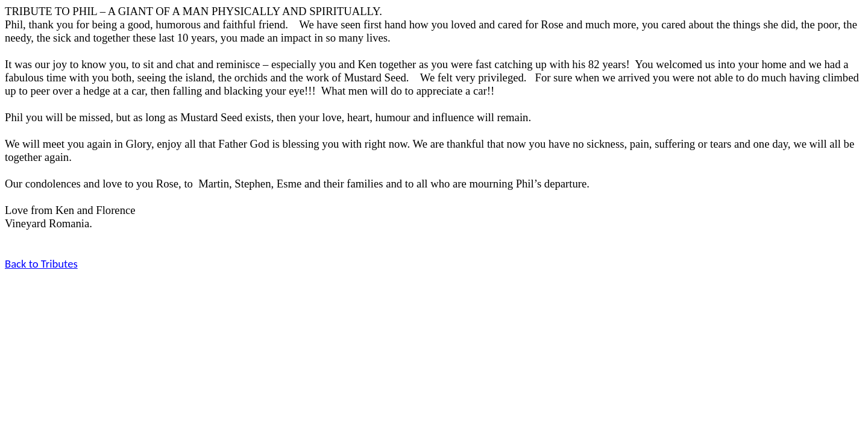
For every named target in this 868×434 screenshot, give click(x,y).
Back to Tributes (41, 264)
